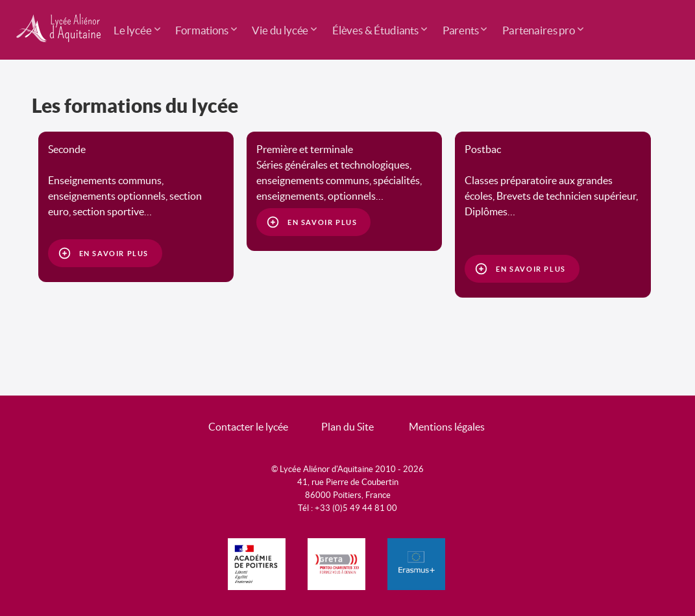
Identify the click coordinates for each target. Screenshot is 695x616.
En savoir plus (114, 254)
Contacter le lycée (248, 427)
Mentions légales (447, 427)
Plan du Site (347, 427)
